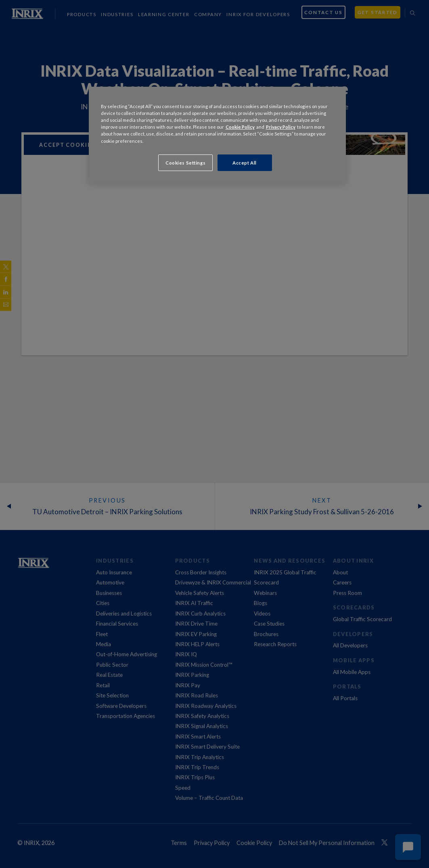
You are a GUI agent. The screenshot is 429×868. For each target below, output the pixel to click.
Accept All (245, 163)
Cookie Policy (240, 127)
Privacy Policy (281, 127)
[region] (218, 135)
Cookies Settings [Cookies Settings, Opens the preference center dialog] (185, 163)
